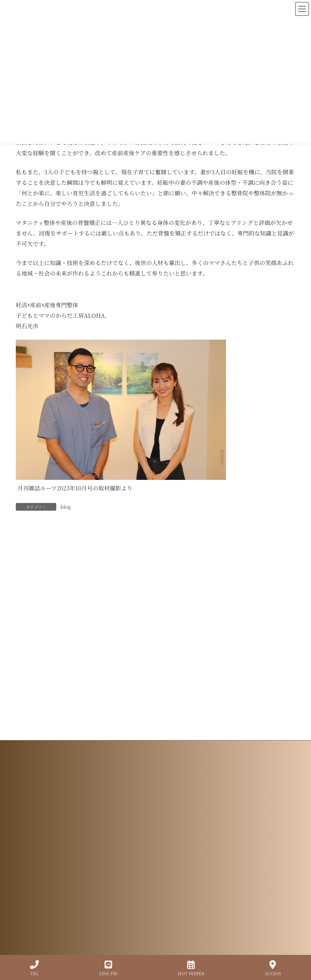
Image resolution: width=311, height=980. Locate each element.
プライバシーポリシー (155, 899)
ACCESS (273, 968)
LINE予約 (108, 968)
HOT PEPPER (191, 968)
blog (66, 506)
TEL (34, 968)
